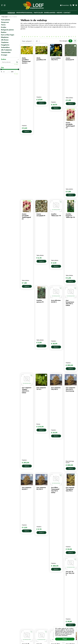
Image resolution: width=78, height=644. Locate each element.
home (22, 616)
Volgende (61, 517)
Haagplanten (5, 45)
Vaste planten (5, 20)
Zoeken (71, 5)
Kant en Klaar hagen (8, 35)
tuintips (23, 625)
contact (23, 621)
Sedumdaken (5, 47)
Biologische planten (7, 30)
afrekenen (43, 623)
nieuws (22, 623)
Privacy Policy (40, 642)
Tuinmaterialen (6, 52)
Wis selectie (16, 64)
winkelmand (43, 621)
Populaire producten (49, 522)
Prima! (65, 639)
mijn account (43, 616)
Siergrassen (5, 22)
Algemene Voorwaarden (50, 642)
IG (5, 5)
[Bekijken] (76, 5)
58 (58, 517)
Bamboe (4, 32)
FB (2, 5)
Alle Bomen (5, 40)
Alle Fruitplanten (6, 50)
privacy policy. (71, 624)
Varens (3, 25)
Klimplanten (5, 37)
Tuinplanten (5, 42)
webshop (23, 618)
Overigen (4, 55)
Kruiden (4, 27)
